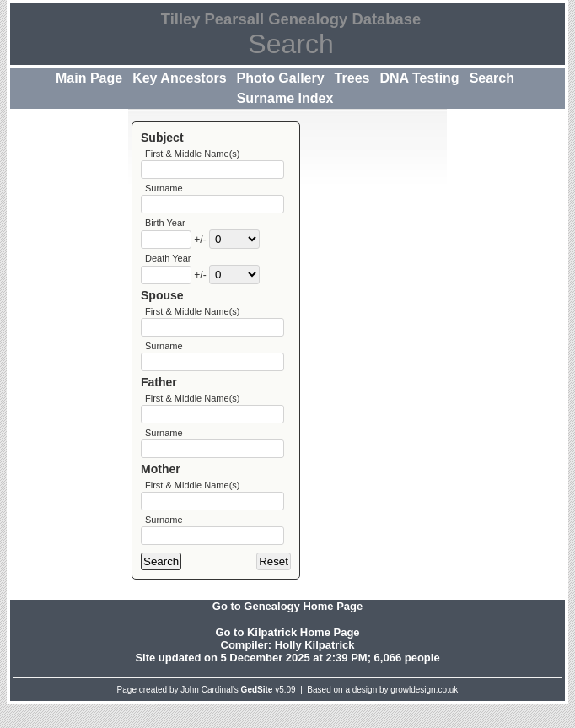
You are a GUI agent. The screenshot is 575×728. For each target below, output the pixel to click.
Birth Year (165, 228)
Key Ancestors (179, 78)
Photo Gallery (281, 78)
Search (492, 78)
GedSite (257, 713)
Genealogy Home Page (303, 630)
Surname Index (285, 98)
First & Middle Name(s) (192, 154)
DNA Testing (419, 78)
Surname (164, 191)
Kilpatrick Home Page (304, 656)
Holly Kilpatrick (315, 669)
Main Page (89, 78)
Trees (352, 78)
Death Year (168, 265)
